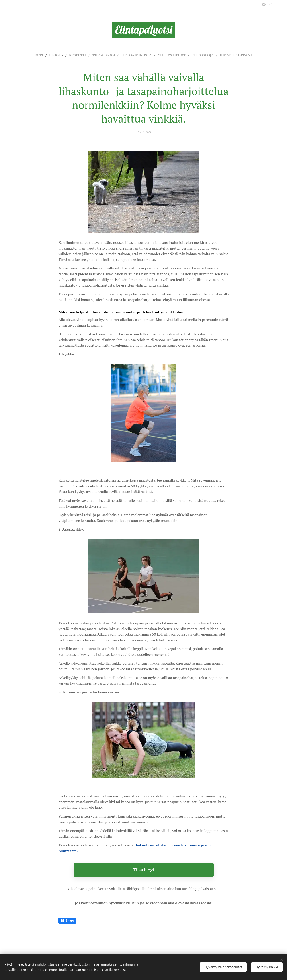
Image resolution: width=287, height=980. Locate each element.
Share (67, 921)
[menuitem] (34, 55)
